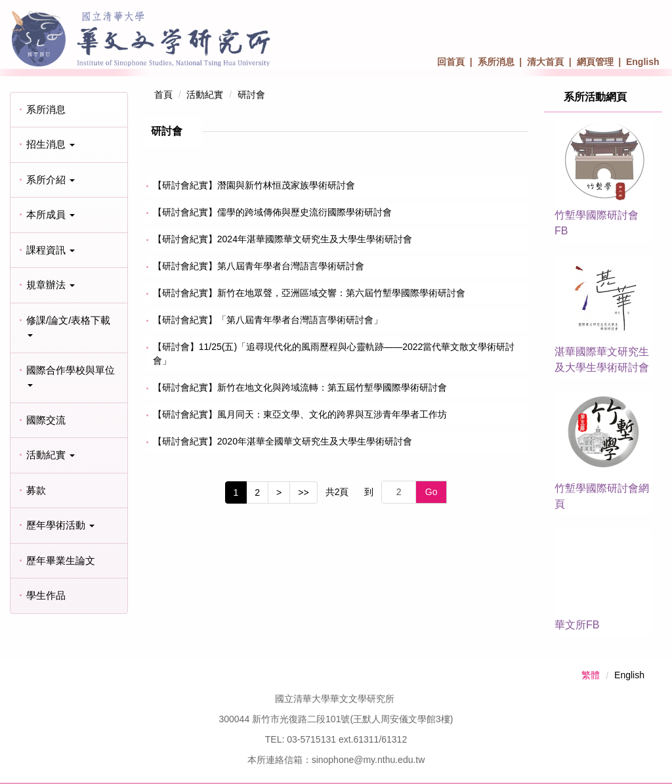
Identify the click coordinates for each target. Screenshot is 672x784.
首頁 (163, 95)
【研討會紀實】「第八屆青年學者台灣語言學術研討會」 (268, 320)
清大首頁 (545, 62)
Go (431, 492)
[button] (69, 145)
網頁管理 (595, 62)
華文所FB (577, 625)
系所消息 (496, 62)
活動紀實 (205, 95)
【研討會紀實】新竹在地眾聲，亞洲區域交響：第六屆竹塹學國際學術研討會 (309, 293)
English (643, 62)
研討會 (251, 95)
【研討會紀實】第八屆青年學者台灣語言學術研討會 (259, 266)
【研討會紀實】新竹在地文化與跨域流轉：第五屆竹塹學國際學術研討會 (300, 387)
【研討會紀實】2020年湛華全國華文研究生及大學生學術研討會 (283, 441)
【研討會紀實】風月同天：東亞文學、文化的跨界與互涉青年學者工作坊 (300, 414)
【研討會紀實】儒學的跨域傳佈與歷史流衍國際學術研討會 (272, 212)
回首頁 (451, 62)
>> (303, 492)
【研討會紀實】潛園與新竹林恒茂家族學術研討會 (254, 185)
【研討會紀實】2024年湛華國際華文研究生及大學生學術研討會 (283, 239)
